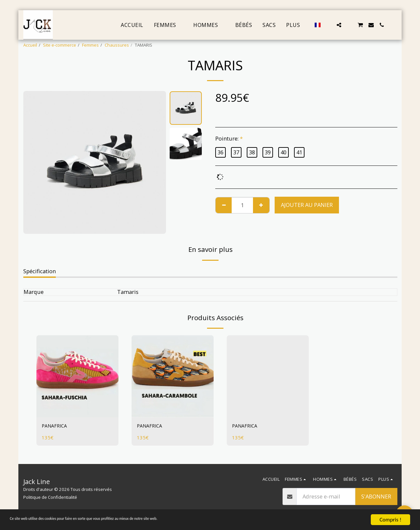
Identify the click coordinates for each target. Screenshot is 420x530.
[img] (77, 376)
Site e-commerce (60, 45)
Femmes (90, 45)
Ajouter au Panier (307, 205)
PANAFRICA (56, 426)
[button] (328, 25)
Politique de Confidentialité (50, 497)
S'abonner (376, 496)
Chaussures (117, 45)
